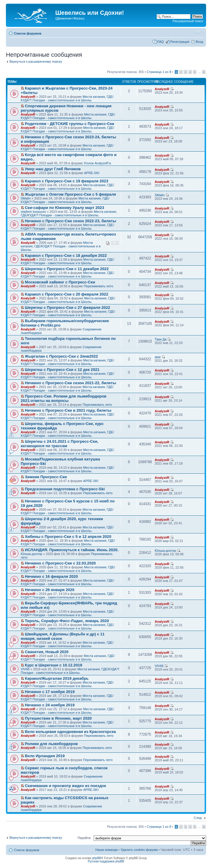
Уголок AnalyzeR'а (97, 163)
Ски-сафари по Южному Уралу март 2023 (64, 208)
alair (158, 357)
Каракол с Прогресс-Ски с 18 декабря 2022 (66, 255)
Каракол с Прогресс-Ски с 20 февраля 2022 (67, 294)
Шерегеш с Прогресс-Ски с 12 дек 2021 (62, 370)
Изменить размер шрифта (199, 32)
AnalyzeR (28, 97)
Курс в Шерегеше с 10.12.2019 (54, 665)
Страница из (159, 72)
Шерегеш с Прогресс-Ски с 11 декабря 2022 (67, 269)
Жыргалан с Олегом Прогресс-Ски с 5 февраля (70, 194)
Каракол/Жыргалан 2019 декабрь (57, 678)
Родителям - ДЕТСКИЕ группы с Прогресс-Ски (69, 124)
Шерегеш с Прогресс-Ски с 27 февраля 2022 (67, 308)
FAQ (161, 42)
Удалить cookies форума (139, 850)
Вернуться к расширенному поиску (36, 61)
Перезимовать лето (98, 286)
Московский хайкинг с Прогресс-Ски (60, 282)
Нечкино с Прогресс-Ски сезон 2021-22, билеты (70, 383)
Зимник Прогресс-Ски (46, 477)
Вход (199, 42)
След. (198, 818)
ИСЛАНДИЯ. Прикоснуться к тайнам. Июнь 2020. (72, 550)
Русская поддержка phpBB (106, 861)
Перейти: (84, 838)
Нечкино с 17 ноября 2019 (50, 692)
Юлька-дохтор (31, 554)
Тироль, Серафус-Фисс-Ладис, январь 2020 (67, 621)
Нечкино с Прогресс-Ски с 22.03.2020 (60, 563)
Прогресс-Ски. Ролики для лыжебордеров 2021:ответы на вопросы (64, 398)
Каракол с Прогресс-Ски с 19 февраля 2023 (67, 181)
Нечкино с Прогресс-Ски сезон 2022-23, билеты (70, 221)
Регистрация (180, 42)
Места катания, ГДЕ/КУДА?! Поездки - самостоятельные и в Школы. (67, 98)
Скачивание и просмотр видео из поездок (65, 786)
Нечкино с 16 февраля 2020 (51, 576)
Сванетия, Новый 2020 (47, 652)
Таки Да (161, 339)
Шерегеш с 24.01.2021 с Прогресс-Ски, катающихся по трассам (59, 444)
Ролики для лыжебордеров (51, 744)
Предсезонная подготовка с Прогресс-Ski (65, 489)
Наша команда (106, 850)
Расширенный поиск (188, 21)
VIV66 (25, 669)
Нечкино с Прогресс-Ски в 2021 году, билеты (68, 410)
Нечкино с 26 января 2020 (50, 590)
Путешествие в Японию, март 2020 (58, 718)
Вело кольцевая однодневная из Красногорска (70, 732)
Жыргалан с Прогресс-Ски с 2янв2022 (61, 356)
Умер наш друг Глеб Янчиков (53, 169)
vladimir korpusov (33, 212)
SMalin (26, 198)
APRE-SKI (92, 173)
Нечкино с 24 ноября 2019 (50, 705)
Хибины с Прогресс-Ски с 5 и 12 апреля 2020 (68, 537)
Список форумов (28, 33)
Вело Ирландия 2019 (45, 756)
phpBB (97, 858)
